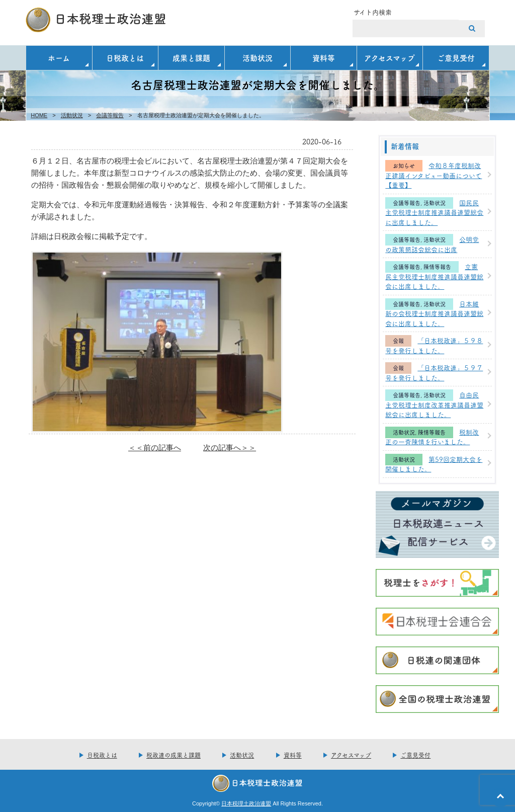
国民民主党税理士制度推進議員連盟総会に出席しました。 (434, 212)
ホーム (59, 58)
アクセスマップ (390, 58)
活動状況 (257, 58)
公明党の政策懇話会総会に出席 (432, 244)
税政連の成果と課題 (174, 755)
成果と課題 (191, 58)
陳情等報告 (437, 267)
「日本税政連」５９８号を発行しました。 (434, 345)
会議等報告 (110, 115)
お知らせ (404, 166)
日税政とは (125, 58)
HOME (39, 115)
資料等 (324, 58)
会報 (398, 341)
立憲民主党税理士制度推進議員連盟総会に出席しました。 (434, 276)
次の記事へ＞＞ (230, 448)
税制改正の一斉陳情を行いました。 (432, 437)
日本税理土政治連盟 (246, 803)
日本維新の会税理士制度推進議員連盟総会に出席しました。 (434, 313)
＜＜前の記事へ (155, 448)
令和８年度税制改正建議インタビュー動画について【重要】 (434, 175)
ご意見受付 (456, 58)
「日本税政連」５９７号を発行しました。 (434, 372)
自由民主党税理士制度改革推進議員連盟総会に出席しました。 (434, 404)
